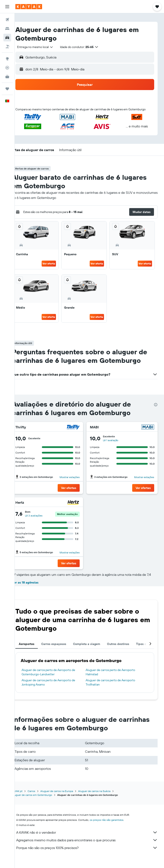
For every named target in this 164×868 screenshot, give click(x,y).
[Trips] (7, 89)
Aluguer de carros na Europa (66, 799)
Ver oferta (55, 268)
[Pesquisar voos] (7, 20)
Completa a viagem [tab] (96, 652)
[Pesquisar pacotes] (7, 47)
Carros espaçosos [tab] (63, 652)
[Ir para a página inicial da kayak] (29, 7)
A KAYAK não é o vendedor (92, 841)
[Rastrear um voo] (7, 68)
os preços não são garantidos (116, 828)
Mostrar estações (74, 481)
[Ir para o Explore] (7, 59)
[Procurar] (7, 29)
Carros (41, 799)
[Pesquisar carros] (7, 38)
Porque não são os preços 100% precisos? (92, 856)
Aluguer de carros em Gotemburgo (41, 803)
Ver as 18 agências (34, 591)
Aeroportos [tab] (36, 652)
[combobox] (44, 47)
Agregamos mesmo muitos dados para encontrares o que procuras (92, 848)
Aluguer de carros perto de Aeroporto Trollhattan (115, 691)
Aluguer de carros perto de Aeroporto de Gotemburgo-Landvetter (58, 680)
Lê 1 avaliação (115, 444)
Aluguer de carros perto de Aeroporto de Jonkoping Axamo (58, 691)
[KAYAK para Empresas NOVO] (7, 77)
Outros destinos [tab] (127, 652)
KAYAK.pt (26, 799)
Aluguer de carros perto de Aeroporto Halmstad (115, 680)
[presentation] (156, 409)
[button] (7, 7)
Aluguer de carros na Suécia (103, 799)
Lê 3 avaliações (43, 520)
